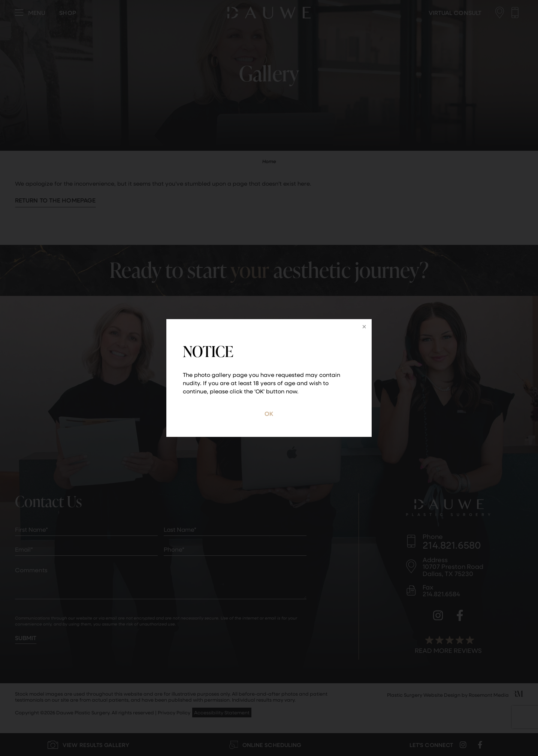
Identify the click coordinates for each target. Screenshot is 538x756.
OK (269, 413)
